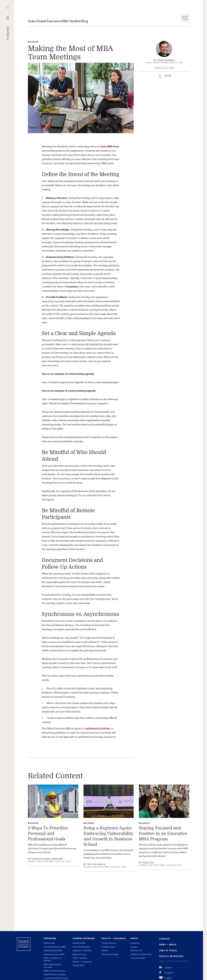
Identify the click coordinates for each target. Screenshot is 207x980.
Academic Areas (108, 947)
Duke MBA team (110, 146)
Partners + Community (82, 962)
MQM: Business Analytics (54, 971)
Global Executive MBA (53, 950)
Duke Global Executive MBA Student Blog (58, 21)
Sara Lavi (148, 863)
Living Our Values (138, 958)
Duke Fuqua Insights (110, 954)
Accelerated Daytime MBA (55, 947)
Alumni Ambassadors (82, 947)
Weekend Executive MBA (54, 954)
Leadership (135, 943)
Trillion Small (96, 864)
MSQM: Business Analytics (55, 975)
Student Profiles (79, 943)
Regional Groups (80, 954)
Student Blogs (78, 965)
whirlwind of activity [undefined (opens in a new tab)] (98, 728)
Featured (8, 33)
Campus (134, 947)
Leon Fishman (166, 60)
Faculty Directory (109, 943)
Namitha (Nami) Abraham (47, 859)
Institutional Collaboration (141, 954)
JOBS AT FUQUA (168, 950)
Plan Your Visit (136, 950)
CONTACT (165, 939)
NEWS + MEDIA (168, 945)
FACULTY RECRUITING (171, 956)
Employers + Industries (82, 950)
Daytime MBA (49, 943)
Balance (33, 42)
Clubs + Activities (80, 958)
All (8, 18)
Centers (105, 950)
